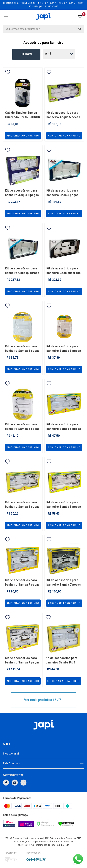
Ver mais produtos (43, 700)
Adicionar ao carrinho (23, 136)
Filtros (26, 54)
